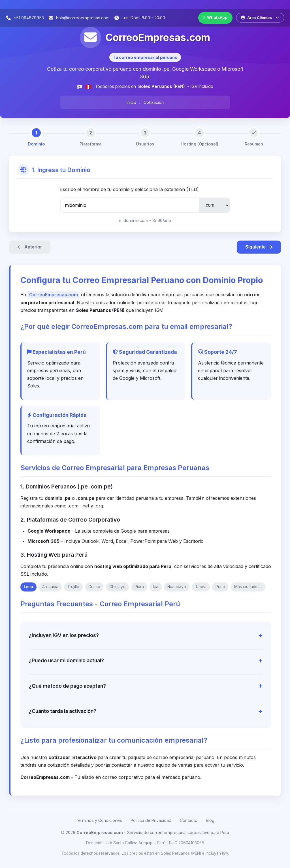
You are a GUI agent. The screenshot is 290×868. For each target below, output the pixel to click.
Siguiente (259, 247)
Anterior (30, 247)
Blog (210, 820)
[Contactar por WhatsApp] (215, 18)
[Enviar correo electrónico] (79, 18)
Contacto (189, 820)
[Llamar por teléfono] (25, 18)
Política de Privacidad (151, 820)
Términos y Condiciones (99, 820)
